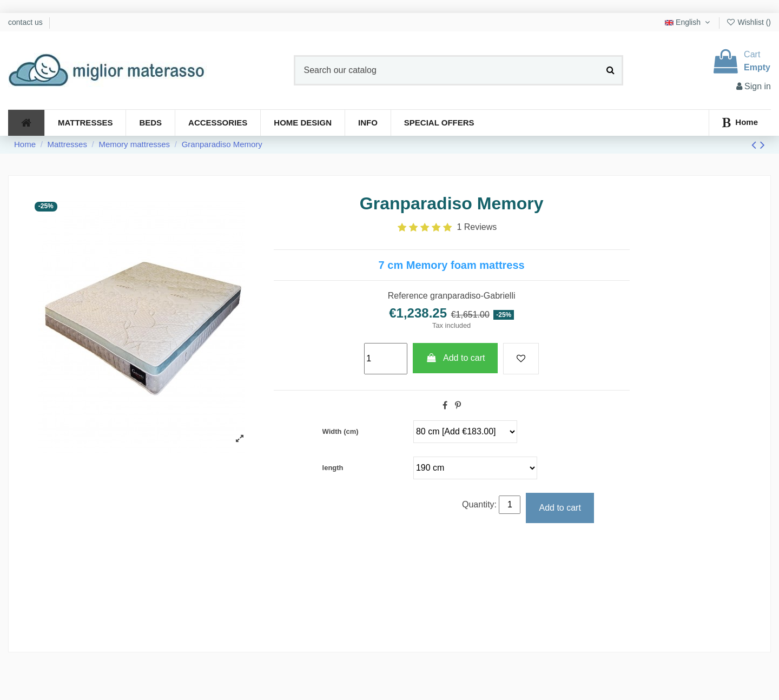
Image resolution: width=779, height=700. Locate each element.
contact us (27, 22)
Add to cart (455, 358)
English (689, 22)
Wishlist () (748, 22)
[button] (368, 123)
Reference (408, 296)
